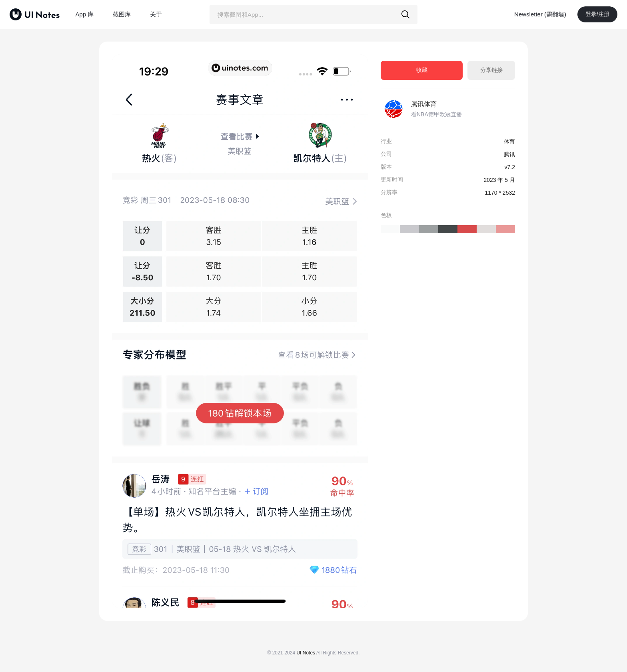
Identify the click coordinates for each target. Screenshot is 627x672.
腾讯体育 (424, 104)
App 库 (85, 14)
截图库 (122, 14)
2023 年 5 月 (499, 180)
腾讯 (509, 154)
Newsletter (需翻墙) (540, 14)
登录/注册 (597, 14)
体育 (509, 142)
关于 (156, 14)
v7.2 (510, 167)
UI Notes (306, 653)
